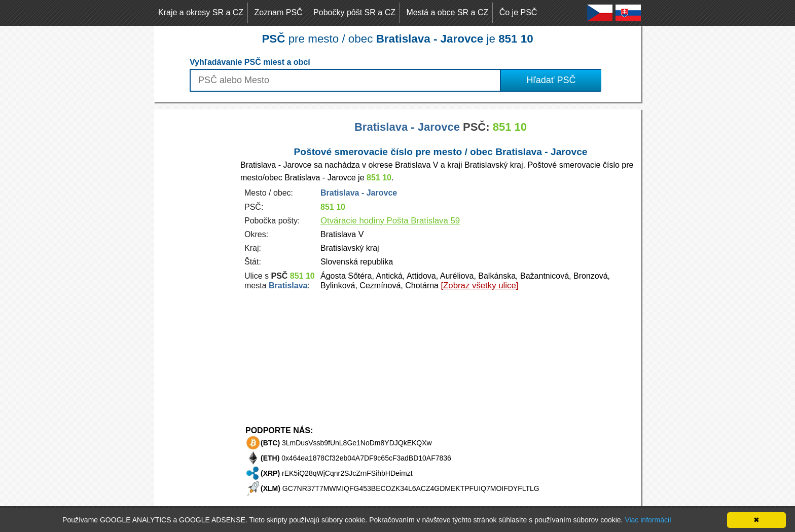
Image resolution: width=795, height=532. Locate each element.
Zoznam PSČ (279, 12)
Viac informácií (648, 520)
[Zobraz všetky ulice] (479, 286)
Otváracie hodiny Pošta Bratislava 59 (390, 221)
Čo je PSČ (518, 12)
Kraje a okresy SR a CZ (201, 12)
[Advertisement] (195, 261)
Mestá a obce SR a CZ (447, 12)
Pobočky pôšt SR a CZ (354, 12)
